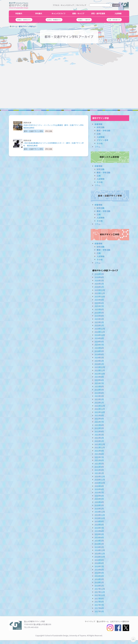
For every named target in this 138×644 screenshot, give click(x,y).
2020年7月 (99, 492)
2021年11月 (100, 447)
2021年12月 (100, 444)
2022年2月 (99, 438)
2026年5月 (99, 274)
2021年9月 (99, 451)
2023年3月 (99, 396)
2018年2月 (99, 582)
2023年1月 (99, 402)
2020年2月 (99, 509)
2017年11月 (100, 592)
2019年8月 (99, 525)
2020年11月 (100, 480)
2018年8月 (99, 563)
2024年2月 (99, 361)
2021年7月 (99, 457)
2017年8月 (99, 602)
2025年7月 (99, 306)
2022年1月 (99, 441)
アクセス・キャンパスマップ (63, 5)
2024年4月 (99, 354)
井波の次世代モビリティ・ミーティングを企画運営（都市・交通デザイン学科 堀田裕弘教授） (54, 126)
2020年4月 (99, 502)
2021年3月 (99, 470)
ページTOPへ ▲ (133, 639)
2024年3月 (99, 357)
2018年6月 (99, 570)
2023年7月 (99, 383)
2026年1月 (99, 287)
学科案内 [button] (39, 13)
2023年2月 (99, 399)
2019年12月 (100, 512)
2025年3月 (99, 319)
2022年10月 (100, 412)
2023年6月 (99, 386)
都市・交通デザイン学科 (110, 196)
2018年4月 (99, 576)
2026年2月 (99, 284)
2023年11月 (100, 370)
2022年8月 (99, 419)
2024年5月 (99, 351)
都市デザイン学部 (101, 118)
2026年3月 (99, 280)
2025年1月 (99, 325)
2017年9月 (99, 598)
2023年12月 (100, 367)
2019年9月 (99, 521)
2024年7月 (99, 345)
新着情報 (98, 124)
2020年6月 (99, 496)
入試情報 (101, 137)
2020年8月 (99, 489)
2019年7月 (99, 528)
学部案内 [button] (19, 13)
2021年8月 (99, 454)
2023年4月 (99, 393)
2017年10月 (100, 595)
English (116, 5)
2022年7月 (99, 422)
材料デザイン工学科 (110, 235)
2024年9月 (99, 338)
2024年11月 (100, 332)
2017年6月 (99, 608)
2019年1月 (99, 547)
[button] (24, 20)
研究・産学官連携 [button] (98, 13)
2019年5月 (99, 534)
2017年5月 (99, 611)
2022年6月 (99, 425)
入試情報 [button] (118, 13)
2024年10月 (100, 335)
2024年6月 (99, 348)
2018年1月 (99, 586)
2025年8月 (99, 303)
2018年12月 (100, 550)
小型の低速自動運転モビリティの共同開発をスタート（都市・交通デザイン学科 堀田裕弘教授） (54, 144)
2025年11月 (100, 293)
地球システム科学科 (110, 157)
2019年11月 (100, 515)
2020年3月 (99, 505)
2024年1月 (99, 364)
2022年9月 (99, 415)
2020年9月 (99, 486)
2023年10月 (100, 374)
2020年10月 (100, 483)
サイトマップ (81, 5)
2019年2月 (99, 544)
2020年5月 (99, 499)
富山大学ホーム (103, 621)
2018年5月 (99, 573)
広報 (99, 134)
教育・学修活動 (103, 130)
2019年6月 (99, 531)
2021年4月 (99, 467)
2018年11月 (100, 553)
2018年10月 (100, 557)
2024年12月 (100, 329)
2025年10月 (100, 296)
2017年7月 (99, 605)
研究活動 (101, 127)
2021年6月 (99, 460)
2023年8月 (99, 380)
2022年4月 (99, 431)
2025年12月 (100, 290)
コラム (97, 147)
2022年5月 (99, 428)
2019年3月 (99, 541)
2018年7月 (99, 566)
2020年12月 (100, 476)
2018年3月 (99, 579)
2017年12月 (100, 589)
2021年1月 (99, 473)
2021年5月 (99, 464)
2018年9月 (99, 560)
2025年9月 (99, 300)
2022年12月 (100, 406)
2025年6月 (99, 309)
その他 (100, 143)
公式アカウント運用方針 (120, 621)
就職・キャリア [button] (78, 13)
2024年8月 (99, 341)
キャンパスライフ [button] (58, 13)
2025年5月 (99, 313)
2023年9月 (99, 377)
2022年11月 (100, 409)
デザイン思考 (103, 140)
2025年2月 (99, 322)
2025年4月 (99, 316)
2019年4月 (99, 537)
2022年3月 (99, 435)
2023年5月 (99, 390)
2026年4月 (99, 277)
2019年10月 (100, 518)
